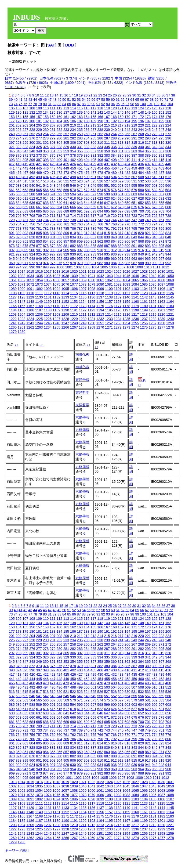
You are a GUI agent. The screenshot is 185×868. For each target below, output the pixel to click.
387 (134, 155)
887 (107, 246)
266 (128, 134)
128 (168, 108)
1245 (48, 323)
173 (148, 117)
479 (107, 173)
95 (118, 104)
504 (114, 177)
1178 (126, 306)
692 (87, 211)
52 (74, 100)
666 (73, 207)
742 (100, 220)
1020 (74, 271)
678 (155, 207)
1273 (126, 327)
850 (19, 241)
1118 (100, 293)
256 (59, 134)
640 (59, 203)
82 (55, 104)
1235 (126, 319)
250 (19, 134)
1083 (126, 284)
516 (32, 181)
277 (39, 138)
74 (16, 104)
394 (19, 160)
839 (107, 237)
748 (141, 220)
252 (32, 134)
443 (26, 168)
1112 (48, 293)
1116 (83, 293)
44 (35, 100)
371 (26, 155)
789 (93, 228)
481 (121, 173)
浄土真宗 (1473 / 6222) (105, 83)
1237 (144, 319)
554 (128, 186)
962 (128, 259)
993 (12, 267)
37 (168, 95)
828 (32, 237)
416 (168, 160)
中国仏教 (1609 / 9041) (68, 83)
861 (93, 241)
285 (93, 138)
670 (100, 207)
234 (73, 130)
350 (46, 151)
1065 (135, 280)
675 (134, 207)
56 (93, 100)
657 (12, 207)
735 (53, 220)
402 (73, 160)
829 (39, 237)
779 (26, 228)
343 (161, 147)
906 (73, 250)
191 (107, 121)
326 (46, 147)
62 (122, 100)
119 (107, 108)
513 (12, 181)
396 (32, 160)
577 (121, 190)
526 (100, 181)
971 (26, 263)
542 (46, 186)
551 (107, 186)
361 (121, 151)
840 (114, 237)
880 (59, 246)
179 (26, 121)
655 (161, 203)
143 (107, 112)
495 (53, 177)
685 (39, 211)
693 (93, 211)
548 (87, 186)
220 (141, 125)
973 (39, 263)
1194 (100, 310)
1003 (87, 267)
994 (19, 267)
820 (141, 233)
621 (93, 198)
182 (46, 121)
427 (80, 164)
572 (87, 190)
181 (39, 121)
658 (19, 207)
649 (121, 203)
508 (141, 177)
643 (80, 203)
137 (66, 112)
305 (66, 143)
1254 (126, 323)
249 (12, 134)
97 (127, 104)
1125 (161, 293)
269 (148, 134)
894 (155, 246)
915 (134, 250)
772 (141, 224)
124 (141, 108)
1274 (135, 327)
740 (87, 220)
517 (39, 181)
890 (128, 246)
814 (100, 233)
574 (100, 190)
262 (100, 134)
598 (100, 194)
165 (93, 117)
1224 (30, 319)
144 (114, 112)
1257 (153, 323)
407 (107, 160)
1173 (83, 306)
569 (66, 190)
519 (53, 181)
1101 (118, 289)
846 (155, 237)
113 (66, 108)
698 (128, 211)
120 (114, 108)
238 (100, 130)
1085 (144, 284)
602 (128, 194)
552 (114, 186)
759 (53, 224)
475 (80, 173)
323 (26, 147)
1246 (57, 323)
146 (128, 112)
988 (141, 263)
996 (32, 267)
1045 (126, 276)
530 (128, 181)
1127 (13, 297)
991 (161, 263)
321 (12, 147)
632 (168, 198)
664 (59, 207)
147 (134, 112)
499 (80, 177)
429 (93, 164)
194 (128, 121)
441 (12, 168)
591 (53, 194)
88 (84, 104)
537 (12, 186)
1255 (135, 323)
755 (26, 224)
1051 (13, 280)
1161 (144, 302)
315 (134, 143)
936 (114, 254)
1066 (144, 280)
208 (59, 125)
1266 (65, 327)
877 (39, 246)
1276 (153, 327)
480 (114, 173)
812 (87, 233)
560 (168, 186)
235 (80, 130)
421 (39, 164)
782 (46, 228)
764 (87, 224)
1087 (161, 284)
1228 (65, 319)
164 (87, 117)
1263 (39, 327)
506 (128, 177)
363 (134, 151)
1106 (161, 289)
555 (134, 186)
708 (32, 216)
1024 (109, 271)
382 (100, 155)
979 (80, 263)
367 (161, 151)
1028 (144, 271)
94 (113, 104)
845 (148, 237)
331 (80, 147)
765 (93, 224)
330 (73, 147)
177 (12, 121)
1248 (74, 323)
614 (46, 198)
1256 (144, 323)
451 (80, 168)
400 (59, 160)
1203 (13, 314)
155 (26, 117)
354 (73, 151)
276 (32, 138)
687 (53, 211)
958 (100, 259)
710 (46, 216)
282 (73, 138)
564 (32, 190)
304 (59, 143)
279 (53, 138)
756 (32, 224)
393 (12, 160)
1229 (74, 319)
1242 (22, 323)
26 (115, 95)
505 (121, 177)
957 (93, 259)
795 (134, 228)
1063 (118, 280)
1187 (39, 310)
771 (134, 224)
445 (39, 168)
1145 (170, 297)
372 (32, 155)
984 (114, 263)
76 (25, 104)
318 (155, 143)
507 (134, 177)
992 (168, 263)
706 (19, 216)
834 (73, 237)
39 (11, 100)
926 (46, 254)
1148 (30, 302)
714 (73, 216)
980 (87, 263)
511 (161, 177)
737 (66, 220)
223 (161, 125)
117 (93, 108)
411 (134, 160)
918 (155, 250)
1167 (30, 306)
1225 (39, 319)
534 (155, 181)
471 (53, 173)
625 (121, 198)
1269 (91, 327)
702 (155, 211)
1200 (153, 310)
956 (87, 259)
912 (114, 250)
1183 (170, 306)
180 (32, 121)
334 (100, 147)
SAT (51, 45)
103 (164, 104)
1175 (100, 306)
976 (59, 263)
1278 (170, 327)
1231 (91, 319)
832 (59, 237)
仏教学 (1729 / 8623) (32, 83)
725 (148, 216)
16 (66, 95)
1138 (109, 297)
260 (87, 134)
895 (161, 246)
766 (100, 224)
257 (66, 134)
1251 (100, 323)
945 (12, 259)
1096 (74, 289)
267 (134, 134)
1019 (65, 271)
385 (121, 155)
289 (121, 138)
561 (12, 190)
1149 (39, 302)
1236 (135, 319)
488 (168, 173)
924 (32, 254)
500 (87, 177)
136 (59, 112)
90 (93, 104)
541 (39, 186)
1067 (153, 280)
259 (80, 134)
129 (12, 112)
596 (87, 194)
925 (39, 254)
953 (66, 259)
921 (12, 254)
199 (161, 121)
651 (134, 203)
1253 (118, 323)
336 (114, 147)
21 (90, 95)
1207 (48, 314)
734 (46, 220)
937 (121, 254)
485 (148, 173)
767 (107, 224)
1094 (57, 289)
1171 (65, 306)
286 (100, 138)
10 (37, 95)
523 (80, 181)
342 (155, 147)
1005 (104, 267)
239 (107, 130)
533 (148, 181)
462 (155, 168)
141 (93, 112)
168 (114, 117)
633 (12, 203)
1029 (153, 271)
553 (121, 186)
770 (128, 224)
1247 (65, 323)
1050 (170, 276)
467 (26, 173)
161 (66, 117)
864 (114, 241)
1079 (91, 284)
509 (148, 177)
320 (168, 143)
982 (100, 263)
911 (107, 250)
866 (128, 241)
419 (26, 164)
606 (155, 194)
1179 (135, 306)
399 (53, 160)
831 (53, 237)
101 (150, 104)
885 (93, 246)
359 (107, 151)
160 (59, 117)
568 (59, 190)
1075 (57, 284)
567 (53, 190)
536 (168, 181)
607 (161, 194)
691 (80, 211)
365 (148, 151)
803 (26, 233)
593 (66, 194)
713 (66, 216)
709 (39, 216)
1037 (57, 276)
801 (12, 233)
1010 (148, 267)
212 (87, 125)
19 (81, 95)
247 (161, 130)
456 (114, 168)
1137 (100, 297)
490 (19, 177)
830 (46, 237)
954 (73, 259)
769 (121, 224)
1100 (109, 289)
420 (32, 164)
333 (93, 147)
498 (73, 177)
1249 (83, 323)
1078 (83, 284)
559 (161, 186)
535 (161, 181)
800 (168, 228)
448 (59, 168)
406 (100, 160)
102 (157, 104)
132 (32, 112)
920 (168, 250)
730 (19, 220)
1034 (30, 276)
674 (128, 207)
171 (134, 117)
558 (155, 186)
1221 (170, 314)
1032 (13, 276)
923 (26, 254)
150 (155, 112)
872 (168, 241)
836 (87, 237)
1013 (13, 271)
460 (141, 168)
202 (19, 125)
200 (168, 121)
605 (148, 194)
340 (141, 147)
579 (134, 190)
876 (32, 246)
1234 (118, 319)
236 (87, 130)
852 (32, 241)
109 (39, 108)
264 (114, 134)
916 (141, 250)
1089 (13, 289)
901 (39, 250)
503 (107, 177)
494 (46, 177)
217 (121, 125)
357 (93, 151)
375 (53, 155)
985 (121, 263)
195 (134, 121)
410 (128, 160)
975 (53, 263)
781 (39, 228)
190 (100, 121)
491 (26, 177)
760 (59, 224)
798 (155, 228)
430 (100, 164)
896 (168, 246)
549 (93, 186)
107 (26, 108)
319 (161, 143)
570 (73, 190)
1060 (91, 280)
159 (53, 117)
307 (80, 143)
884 (87, 246)
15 (61, 95)
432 (114, 164)
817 (121, 233)
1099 (100, 289)
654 (155, 203)
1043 (109, 276)
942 (155, 254)
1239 (161, 319)
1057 (65, 280)
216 (114, 125)
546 (73, 186)
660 (32, 207)
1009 (139, 267)
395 (26, 160)
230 (46, 130)
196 (141, 121)
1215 (118, 314)
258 (73, 134)
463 (161, 168)
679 (161, 207)
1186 (30, 310)
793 (121, 228)
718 (100, 216)
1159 (126, 302)
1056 (57, 280)
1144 (161, 297)
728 (168, 216)
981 (93, 263)
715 (80, 216)
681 (12, 211)
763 (80, 224)
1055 (48, 280)
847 (161, 237)
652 (141, 203)
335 (107, 147)
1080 (100, 284)
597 (93, 194)
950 (46, 259)
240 (114, 130)
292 (141, 138)
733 (39, 220)
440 (168, 164)
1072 (30, 284)
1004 (95, 267)
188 (87, 121)
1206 (39, 314)
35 (158, 95)
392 (168, 155)
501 (93, 177)
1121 (126, 293)
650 (128, 203)
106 (19, 108)
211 (80, 125)
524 (87, 181)
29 (129, 95)
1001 (69, 267)
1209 (65, 314)
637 (39, 203)
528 (114, 181)
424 (59, 164)
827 (26, 237)
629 (148, 198)
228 (32, 130)
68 (152, 100)
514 (19, 181)
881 (66, 246)
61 (118, 100)
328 (59, 147)
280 (59, 138)
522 (73, 181)
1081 (109, 284)
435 (134, 164)
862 (100, 241)
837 (93, 237)
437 (148, 164)
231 (53, 130)
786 (73, 228)
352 (59, 151)
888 (114, 246)
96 (122, 104)
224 (168, 125)
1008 (130, 267)
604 (141, 194)
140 (87, 112)
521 (66, 181)
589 (39, 194)
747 (134, 220)
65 (137, 100)
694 (100, 211)
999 (53, 267)
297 (12, 143)
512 (168, 177)
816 (114, 233)
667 (80, 207)
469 (39, 173)
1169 (48, 306)
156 (32, 117)
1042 (100, 276)
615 (53, 198)
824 (168, 233)
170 (128, 117)
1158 (118, 302)
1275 (144, 327)
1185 (22, 310)
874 (19, 246)
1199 (144, 310)
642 (73, 203)
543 (53, 186)
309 (93, 143)
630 (155, 198)
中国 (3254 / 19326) (130, 78)
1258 (161, 323)
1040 (83, 276)
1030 (161, 271)
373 (39, 155)
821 (148, 233)
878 (46, 246)
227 (26, 130)
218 (128, 125)
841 (121, 237)
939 (134, 254)
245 (148, 130)
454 (100, 168)
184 (59, 121)
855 (53, 241)
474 (73, 173)
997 (39, 267)
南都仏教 (82, 354)
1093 (48, 289)
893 (148, 246)
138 (73, 112)
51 (69, 100)
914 (128, 250)
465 (12, 173)
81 (50, 104)
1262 (30, 327)
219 (134, 125)
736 (59, 220)
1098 (91, 289)
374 (46, 155)
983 (107, 263)
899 (26, 250)
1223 (22, 319)
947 (26, 259)
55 (89, 100)
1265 (57, 327)
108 (32, 108)
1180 (144, 306)
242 (128, 130)
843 (134, 237)
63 (127, 100)
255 (53, 134)
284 (87, 138)
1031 (170, 271)
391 (161, 155)
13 (52, 95)
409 (121, 160)
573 (93, 190)
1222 (13, 319)
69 (157, 100)
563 (26, 190)
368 (168, 151)
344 (168, 147)
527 (107, 181)
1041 (91, 276)
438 (155, 164)
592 (59, 194)
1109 (22, 293)
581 (148, 190)
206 (46, 125)
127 (161, 108)
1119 (109, 293)
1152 (65, 302)
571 (80, 190)
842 (128, 237)
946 (19, 259)
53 (79, 100)
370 (19, 155)
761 (66, 224)
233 (66, 130)
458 (128, 168)
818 (128, 233)
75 (20, 104)
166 (100, 117)
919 (161, 250)
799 (161, 228)
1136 (91, 297)
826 (19, 237)
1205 (30, 314)
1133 (65, 297)
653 (148, 203)
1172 (74, 306)
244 (141, 130)
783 (53, 228)
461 (148, 168)
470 (46, 173)
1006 (113, 267)
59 (108, 100)
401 (66, 160)
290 (128, 138)
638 (46, 203)
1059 (83, 280)
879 (53, 246)
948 (32, 259)
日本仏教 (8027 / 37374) (58, 78)
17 (71, 95)
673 (121, 207)
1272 (118, 327)
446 (46, 168)
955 (80, 259)
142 (100, 112)
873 (12, 246)
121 (121, 108)
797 (148, 228)
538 (19, 186)
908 (87, 250)
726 (155, 216)
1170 (57, 306)
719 (107, 216)
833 (66, 237)
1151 (57, 302)
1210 (74, 314)
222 (155, 125)
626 (128, 198)
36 (163, 95)
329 (66, 147)
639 (53, 203)
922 (19, 254)
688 (59, 211)
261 (93, 134)
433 (121, 164)
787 (80, 228)
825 (12, 237)
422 (46, 164)
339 (134, 147)
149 (148, 112)
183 (53, 121)
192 (114, 121)
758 (46, 224)
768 (114, 224)
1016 (39, 271)
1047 (144, 276)
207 (53, 125)
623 (107, 198)
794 (128, 228)
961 (121, 259)
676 (141, 207)
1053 (30, 280)
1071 (22, 284)
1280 (22, 332)
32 (144, 95)
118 (100, 108)
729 (12, 220)
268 (141, 134)
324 (32, 147)
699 (134, 211)
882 (73, 246)
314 (128, 143)
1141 (135, 297)
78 (35, 104)
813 (93, 233)
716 (87, 216)
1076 (65, 284)
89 (89, 104)
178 (19, 121)
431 (107, 164)
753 (12, 224)
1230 (83, 319)
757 (39, 224)
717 (93, 216)
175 (161, 117)
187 (80, 121)
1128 (22, 297)
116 (87, 108)
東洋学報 (82, 380)
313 (121, 143)
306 (73, 143)
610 (19, 198)
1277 (161, 327)
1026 (126, 271)
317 (148, 143)
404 (87, 160)
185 (66, 121)
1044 (118, 276)
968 (168, 259)
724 (141, 216)
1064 (126, 280)
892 (141, 246)
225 (12, 130)
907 (80, 250)
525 (93, 181)
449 (66, 168)
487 (161, 173)
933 (93, 254)
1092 (39, 289)
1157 (109, 302)
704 (168, 211)
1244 (39, 323)
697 (121, 211)
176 (168, 117)
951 (53, 259)
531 (134, 181)
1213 (100, 314)
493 (39, 177)
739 (80, 220)
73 (11, 104)
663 (53, 207)
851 (26, 241)
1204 (22, 314)
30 (134, 95)
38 (173, 95)
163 (80, 117)
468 (32, 173)
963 (134, 259)
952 (59, 259)
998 (46, 267)
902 (46, 250)
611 (26, 198)
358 (100, 151)
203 (26, 125)
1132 (57, 297)
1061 (100, 280)
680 (168, 207)
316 (141, 143)
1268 (83, 327)
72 (171, 100)
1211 (83, 314)
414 (155, 160)
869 (148, 241)
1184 (13, 310)
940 (141, 254)
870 (155, 241)
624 (114, 198)
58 (103, 100)
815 (107, 233)
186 (73, 121)
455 (107, 168)
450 (73, 168)
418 (19, 164)
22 (95, 95)
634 (19, 203)
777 (12, 228)
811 (80, 233)
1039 (74, 276)
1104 (144, 289)
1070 (13, 284)
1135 (83, 297)
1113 (57, 293)
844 (141, 237)
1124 (153, 293)
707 (26, 216)
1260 (13, 327)
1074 (48, 284)
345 (12, 151)
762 (73, 224)
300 (32, 143)
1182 (161, 306)
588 (32, 194)
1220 (161, 314)
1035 (39, 276)
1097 (83, 289)
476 (87, 173)
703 (161, 211)
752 (168, 220)
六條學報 (82, 417)
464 (168, 168)
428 (87, 164)
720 (114, 216)
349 (39, 151)
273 (12, 138)
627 (134, 198)
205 (39, 125)
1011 (156, 267)
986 (128, 263)
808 (59, 233)
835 (80, 237)
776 (168, 224)
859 (80, 241)
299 (26, 143)
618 (73, 198)
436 (141, 164)
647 (107, 203)
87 (79, 104)
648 (114, 203)
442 (19, 168)
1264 (48, 327)
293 (148, 138)
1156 (100, 302)
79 (40, 104)
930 (73, 254)
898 (19, 250)
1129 (30, 297)
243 (134, 130)
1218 (144, 314)
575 (107, 190)
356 (87, 151)
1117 (91, 293)
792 (114, 228)
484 (141, 173)
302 (46, 143)
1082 (118, 284)
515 (26, 181)
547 (80, 186)
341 (148, 147)
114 (73, 108)
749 (148, 220)
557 (148, 186)
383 (107, 155)
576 (114, 190)
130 (19, 112)
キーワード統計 (17, 850)
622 (100, 198)
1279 (13, 332)
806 (46, 233)
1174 (91, 306)
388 (141, 155)
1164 (170, 302)
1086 (153, 284)
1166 (22, 306)
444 (32, 168)
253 (39, 134)
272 (168, 134)
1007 (121, 267)
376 (59, 155)
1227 (57, 319)
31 (139, 95)
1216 (126, 314)
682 (19, 211)
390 (155, 155)
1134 (74, 297)
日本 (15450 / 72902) (21, 78)
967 (161, 259)
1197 (126, 310)
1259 (170, 323)
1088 (170, 284)
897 (12, 250)
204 (32, 125)
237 (93, 130)
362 (128, 151)
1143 (153, 297)
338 (128, 147)
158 (46, 117)
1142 (144, 297)
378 (73, 155)
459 (134, 168)
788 (87, 228)
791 (107, 228)
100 (143, 104)
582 (155, 190)
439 (161, 164)
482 (128, 173)
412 (141, 160)
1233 (109, 319)
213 (93, 125)
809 (66, 233)
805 (39, 233)
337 (121, 147)
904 (59, 250)
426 (73, 164)
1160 (135, 302)
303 (53, 143)
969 (12, 263)
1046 (135, 276)
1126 (170, 293)
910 (100, 250)
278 (46, 138)
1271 (109, 327)
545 (66, 186)
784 (59, 228)
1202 (170, 310)
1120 (118, 293)
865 (121, 241)
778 (19, 228)
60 (113, 100)
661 (39, 207)
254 (46, 134)
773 (148, 224)
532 (141, 181)
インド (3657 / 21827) (96, 78)
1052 (22, 280)
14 (56, 95)
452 (87, 168)
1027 (135, 271)
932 (87, 254)
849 (12, 241)
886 (100, 246)
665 (66, 207)
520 (59, 181)
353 (66, 151)
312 (114, 143)
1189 (57, 310)
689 (66, 211)
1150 (48, 302)
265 (121, 134)
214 (100, 125)
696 (114, 211)
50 (64, 100)
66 (142, 100)
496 (59, 177)
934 (100, 254)
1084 (135, 284)
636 (32, 203)
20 (86, 95)
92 (103, 104)
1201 (161, 310)
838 (100, 237)
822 (155, 233)
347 (26, 151)
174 (155, 117)
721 (121, 216)
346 (19, 151)
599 (107, 194)
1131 (48, 297)
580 (141, 190)
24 (105, 95)
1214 (109, 314)
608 (168, 194)
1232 (100, 319)
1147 (22, 302)
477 (93, 173)
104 (170, 104)
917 (148, 250)
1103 (135, 289)
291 (134, 138)
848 (168, 237)
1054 (39, 280)
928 (59, 254)
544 (59, 186)
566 (46, 190)
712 (59, 216)
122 (128, 108)
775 (161, 224)
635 (26, 203)
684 (32, 211)
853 (39, 241)
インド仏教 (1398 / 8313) (145, 83)
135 (53, 112)
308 (87, 143)
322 (19, 147)
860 (87, 241)
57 (98, 100)
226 (19, 130)
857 (66, 241)
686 (46, 211)
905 (66, 250)
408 (114, 160)
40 (16, 100)
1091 (30, 289)
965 (148, 259)
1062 (109, 280)
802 (19, 233)
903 (53, 250)
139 (80, 112)
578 (128, 190)
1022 (91, 271)
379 (80, 155)
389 (148, 155)
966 (155, 259)
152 (168, 112)
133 (39, 112)
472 (59, 173)
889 (121, 246)
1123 (144, 293)
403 (80, 160)
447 (53, 168)
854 (46, 241)
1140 (126, 297)
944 (168, 254)
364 (141, 151)
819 (134, 233)
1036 (48, 276)
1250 (91, 323)
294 (155, 138)
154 (19, 117)
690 (73, 211)
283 (80, 138)
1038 (65, 276)
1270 (100, 327)
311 (107, 143)
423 (53, 164)
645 (93, 203)
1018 (57, 271)
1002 (78, 267)
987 (134, 263)
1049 (161, 276)
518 (46, 181)
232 (59, 130)
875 (26, 246)
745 (121, 220)
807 (53, 233)
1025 (118, 271)
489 (12, 177)
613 (39, 198)
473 (66, 173)
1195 (109, 310)
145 (121, 112)
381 (93, 155)
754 (19, 224)
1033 (22, 276)
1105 (153, 289)
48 (55, 100)
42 (25, 100)
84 (64, 104)
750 (155, 220)
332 (87, 147)
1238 (153, 319)
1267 (74, 327)
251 (26, 134)
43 (30, 100)
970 (19, 263)
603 (134, 194)
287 (107, 138)
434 (128, 164)
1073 (39, 284)
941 (148, 254)
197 (148, 121)
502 (100, 177)
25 (110, 95)
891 (134, 246)
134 (46, 112)
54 (84, 100)
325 (39, 147)
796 (141, 228)
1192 (83, 310)
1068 (161, 280)
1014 (22, 271)
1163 (161, 302)
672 (114, 207)
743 (107, 220)
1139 (118, 297)
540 (32, 186)
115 (80, 108)
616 (59, 198)
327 (53, 147)
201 (12, 125)
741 (93, 220)
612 (32, 198)
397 (39, 160)
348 (32, 151)
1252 (109, 323)
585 (12, 194)
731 (26, 220)
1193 (91, 310)
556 (141, 186)
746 (128, 220)
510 (155, 177)
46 (45, 100)
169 (121, 117)
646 (100, 203)
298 (19, 143)
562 (19, 190)
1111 (39, 293)
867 (134, 241)
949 (39, 259)
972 (32, 263)
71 (166, 100)
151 (161, 112)
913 (121, 250)
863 (107, 241)
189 (93, 121)
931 (80, 254)
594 (73, 194)
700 (141, 211)
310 (100, 143)
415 (161, 160)
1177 (118, 306)
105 (12, 108)
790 (100, 228)
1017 (48, 271)
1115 (74, 293)
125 (148, 108)
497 (66, 177)
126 (155, 108)
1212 (91, 314)
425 (66, 164)
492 (32, 177)
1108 (13, 293)
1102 (126, 289)
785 (66, 228)
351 (53, 151)
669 (93, 207)
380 (87, 155)
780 (32, 228)
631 (161, 198)
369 (12, 155)
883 (80, 246)
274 (19, 138)
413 (148, 160)
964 (141, 259)
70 (161, 100)
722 (128, 216)
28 (124, 95)
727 (161, 216)
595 (80, 194)
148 (141, 112)
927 (53, 254)
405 (93, 160)
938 (128, 254)
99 (137, 104)
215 (107, 125)
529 (121, 181)
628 (141, 198)
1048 (153, 276)
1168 (39, 306)
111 (53, 108)
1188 (48, 310)
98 (132, 104)
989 (148, 263)
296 (168, 138)
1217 (135, 314)
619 (80, 198)
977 (66, 263)
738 (73, 220)
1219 (153, 314)
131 (26, 112)
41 (20, 100)
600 (114, 194)
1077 (74, 284)
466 (19, 173)
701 (148, 211)
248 (168, 130)
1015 (30, 271)
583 (161, 190)
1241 (13, 323)
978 (73, 263)
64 (132, 100)
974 (46, 263)
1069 (170, 280)
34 (154, 95)
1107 (170, 289)
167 (107, 117)
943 (161, 254)
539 (26, 186)
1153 (74, 302)
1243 (30, 323)
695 (107, 211)
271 (161, 134)
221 (148, 125)
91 (98, 104)
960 (114, 259)
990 (155, 263)
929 (66, 254)
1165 (13, 306)
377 (66, 155)
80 (45, 104)
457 (121, 168)
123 (134, 108)
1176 (109, 306)
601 (121, 194)
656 (168, 203)
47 (50, 100)
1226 (48, 319)
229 (39, 130)
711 (53, 216)
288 (114, 138)
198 (155, 121)
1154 (83, 302)
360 (114, 151)
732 (32, 220)
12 (47, 95)
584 (168, 190)
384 (114, 155)
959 (107, 259)
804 (32, 233)
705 (12, 216)
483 (134, 173)
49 (59, 100)
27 (119, 95)
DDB (70, 45)
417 (12, 164)
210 (73, 125)
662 (46, 207)
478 (100, 173)
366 (155, 151)
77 (30, 104)
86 (74, 104)
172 (141, 117)
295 (161, 138)
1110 (30, 293)
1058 (74, 280)
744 (114, 220)
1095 (65, 289)
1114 (65, 293)
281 (66, 138)
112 (59, 108)
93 (108, 104)
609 (12, 198)
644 (87, 203)
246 (155, 130)
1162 (153, 302)
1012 (165, 267)
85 (69, 104)
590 (46, 194)
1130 (39, 297)
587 (26, 194)
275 (26, 138)
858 (73, 241)
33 (149, 95)
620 (87, 198)
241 (121, 130)
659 (26, 207)
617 (66, 198)
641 (66, 203)
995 (26, 267)
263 (107, 134)
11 (42, 95)
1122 (135, 293)
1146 (13, 302)
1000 (60, 267)
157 (39, 117)
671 (107, 207)
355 (80, 151)
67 (147, 100)
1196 (118, 310)
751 (161, 220)
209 (66, 125)
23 (100, 95)
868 (141, 241)
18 (76, 95)
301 (39, 143)
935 (107, 254)
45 (40, 100)
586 (19, 194)
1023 (100, 271)
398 (46, 160)
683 (26, 211)
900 (32, 250)
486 (155, 173)
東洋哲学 (82, 393)
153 (12, 117)
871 (161, 241)
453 (93, 168)
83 (59, 104)
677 (148, 207)
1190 (65, 310)
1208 (57, 314)
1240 (170, 319)
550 (100, 186)
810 (73, 233)
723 (134, 216)
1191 (74, 310)
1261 (22, 327)
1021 (83, 271)
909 (93, 250)
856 (59, 241)
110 (46, 108)
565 (39, 190)
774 (155, 224)
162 (73, 117)
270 (155, 134)
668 (87, 207)
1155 (91, 302)
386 (128, 155)
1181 (153, 306)
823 (161, 233)
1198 (135, 310)
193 (121, 121)
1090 (22, 289)
